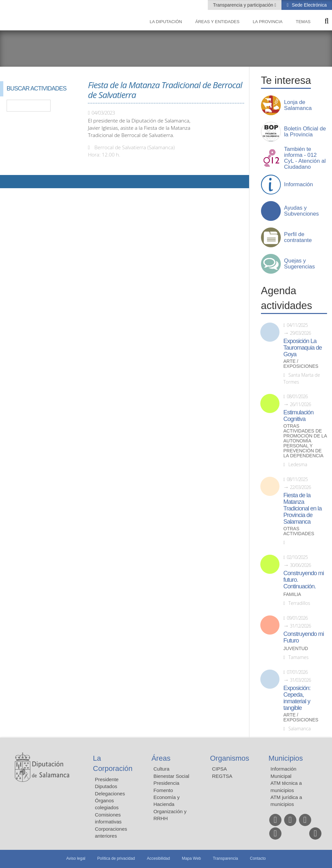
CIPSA (220, 769)
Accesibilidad (158, 858)
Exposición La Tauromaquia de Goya (303, 348)
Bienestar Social (171, 776)
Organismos (230, 758)
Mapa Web (191, 858)
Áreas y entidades (217, 22)
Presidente (107, 779)
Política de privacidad (116, 858)
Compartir (8, 182)
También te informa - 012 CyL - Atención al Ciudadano (305, 158)
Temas (303, 22)
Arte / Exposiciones (301, 364)
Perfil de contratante (298, 237)
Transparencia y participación (244, 5)
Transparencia (225, 858)
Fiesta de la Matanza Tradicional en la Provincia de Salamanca (303, 508)
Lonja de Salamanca (298, 105)
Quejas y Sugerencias (299, 264)
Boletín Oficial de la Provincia (305, 132)
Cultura (161, 769)
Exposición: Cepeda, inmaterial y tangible (297, 698)
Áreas (161, 758)
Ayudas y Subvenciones (301, 211)
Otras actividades (299, 531)
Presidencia (166, 783)
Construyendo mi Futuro (304, 637)
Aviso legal (76, 858)
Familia (292, 594)
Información (299, 185)
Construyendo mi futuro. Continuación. (304, 580)
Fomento (163, 790)
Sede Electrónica (309, 5)
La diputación (166, 22)
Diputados (106, 786)
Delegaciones (110, 794)
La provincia (268, 22)
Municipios (286, 758)
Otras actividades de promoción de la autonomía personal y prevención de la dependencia (305, 441)
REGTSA (222, 776)
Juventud (296, 649)
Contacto (258, 858)
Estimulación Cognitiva (298, 416)
